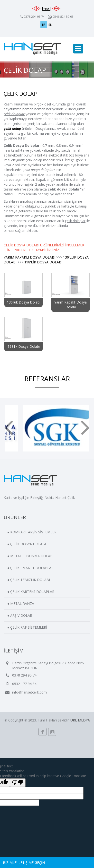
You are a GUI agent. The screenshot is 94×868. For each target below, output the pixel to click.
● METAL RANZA (21, 603)
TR (44, 25)
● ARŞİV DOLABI (20, 615)
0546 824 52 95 (61, 17)
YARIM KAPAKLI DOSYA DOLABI (29, 257)
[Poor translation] (18, 783)
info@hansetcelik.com (29, 692)
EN (50, 25)
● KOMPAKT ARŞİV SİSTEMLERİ (32, 532)
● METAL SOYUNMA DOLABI (30, 556)
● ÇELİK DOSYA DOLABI (27, 544)
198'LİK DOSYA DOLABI (43, 262)
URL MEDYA (80, 720)
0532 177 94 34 (24, 684)
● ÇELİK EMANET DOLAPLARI (31, 568)
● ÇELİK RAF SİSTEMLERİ (27, 627)
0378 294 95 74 (34, 17)
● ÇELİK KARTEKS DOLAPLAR (31, 592)
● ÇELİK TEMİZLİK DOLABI (29, 580)
